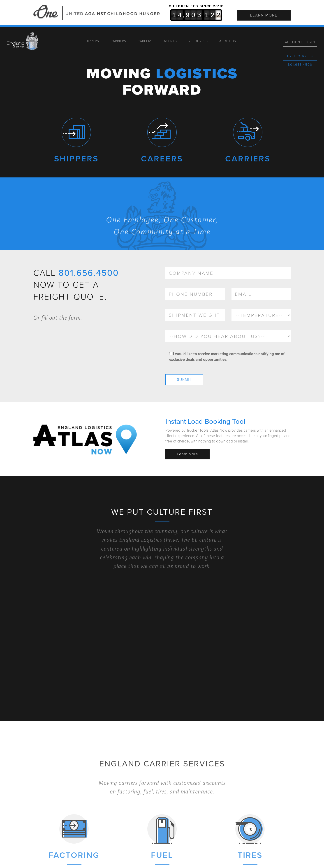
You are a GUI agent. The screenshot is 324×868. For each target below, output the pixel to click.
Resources (198, 41)
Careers (145, 41)
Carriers (118, 41)
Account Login (300, 42)
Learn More (264, 15)
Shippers (91, 41)
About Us (228, 41)
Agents (170, 41)
